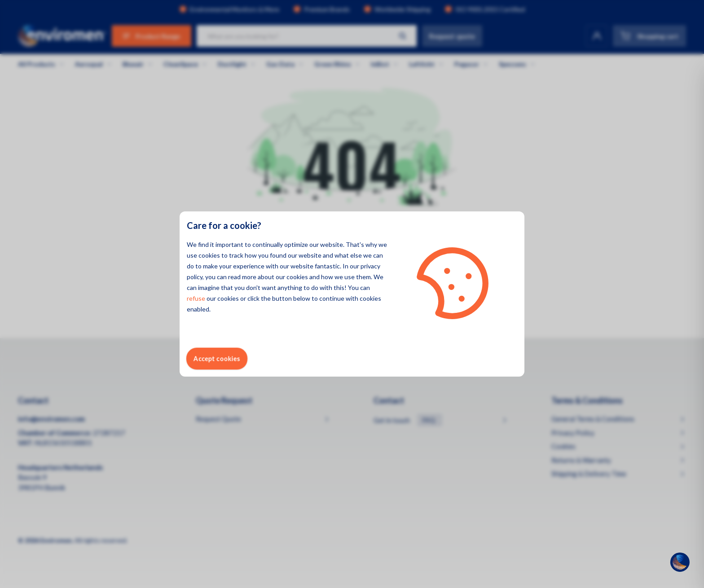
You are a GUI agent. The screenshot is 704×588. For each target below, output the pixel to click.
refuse (196, 298)
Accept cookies (217, 358)
